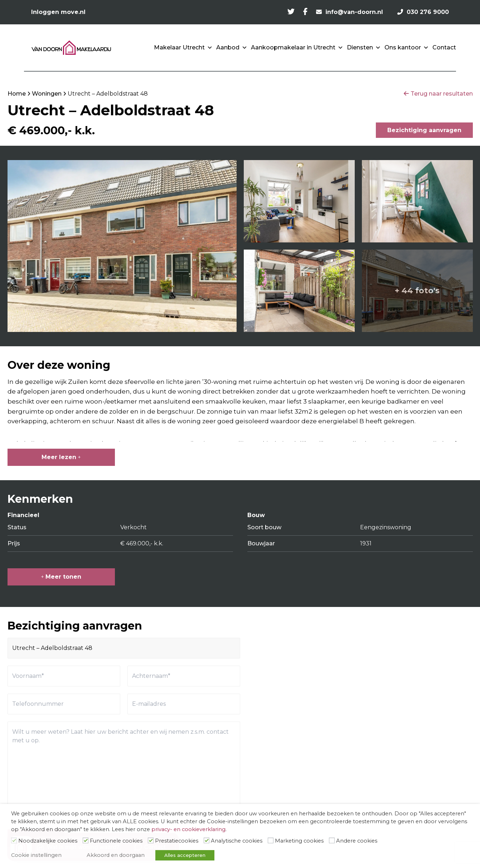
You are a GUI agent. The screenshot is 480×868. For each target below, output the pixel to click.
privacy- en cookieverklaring (188, 829)
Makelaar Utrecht (183, 48)
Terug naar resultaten (442, 94)
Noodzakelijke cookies (48, 841)
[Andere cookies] (332, 840)
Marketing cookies (299, 841)
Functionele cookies (116, 841)
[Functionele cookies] (86, 840)
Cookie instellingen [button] (36, 855)
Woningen (47, 94)
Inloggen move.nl (58, 12)
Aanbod (232, 48)
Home (17, 94)
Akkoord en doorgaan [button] (116, 855)
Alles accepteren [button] (185, 855)
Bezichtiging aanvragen (424, 130)
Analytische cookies (237, 841)
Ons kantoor (407, 48)
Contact (444, 47)
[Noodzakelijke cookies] (14, 840)
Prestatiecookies (177, 841)
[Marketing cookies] (271, 840)
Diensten (364, 48)
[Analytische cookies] (207, 840)
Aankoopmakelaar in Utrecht (297, 48)
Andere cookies (357, 841)
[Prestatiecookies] (151, 840)
